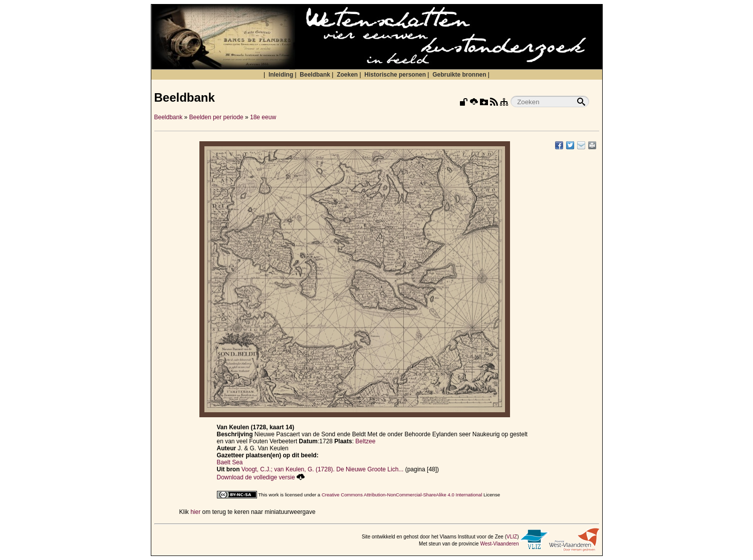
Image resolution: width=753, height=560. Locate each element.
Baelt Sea (230, 462)
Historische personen (395, 75)
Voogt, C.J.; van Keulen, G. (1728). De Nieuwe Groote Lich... (323, 469)
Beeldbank (315, 75)
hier (195, 512)
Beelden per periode (216, 117)
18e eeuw (263, 117)
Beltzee (365, 441)
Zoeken (347, 75)
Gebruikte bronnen (459, 75)
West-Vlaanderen (499, 544)
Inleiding (281, 75)
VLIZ (512, 537)
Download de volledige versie (261, 477)
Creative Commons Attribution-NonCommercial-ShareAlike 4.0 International (402, 495)
